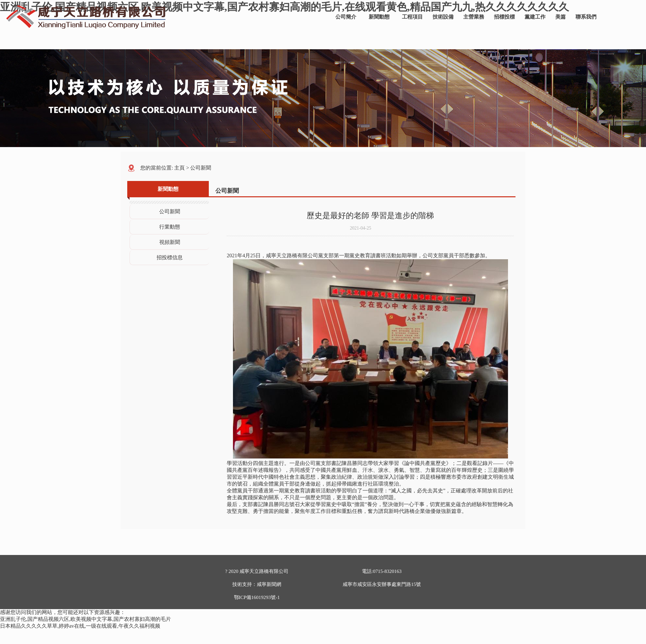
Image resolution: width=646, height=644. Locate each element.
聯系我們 (586, 17)
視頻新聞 (170, 242)
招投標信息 (170, 257)
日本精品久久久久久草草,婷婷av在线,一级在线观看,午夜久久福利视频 (80, 626)
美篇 (561, 17)
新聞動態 (379, 17)
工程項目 (412, 17)
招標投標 (504, 17)
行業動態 (170, 227)
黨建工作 (535, 17)
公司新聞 (201, 168)
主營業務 (474, 17)
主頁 (179, 168)
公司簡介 (346, 17)
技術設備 (443, 17)
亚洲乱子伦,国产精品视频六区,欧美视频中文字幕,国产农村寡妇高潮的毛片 (85, 619)
